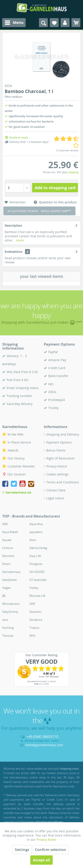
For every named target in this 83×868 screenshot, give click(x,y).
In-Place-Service (19, 442)
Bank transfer (58, 376)
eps (51, 384)
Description (13, 225)
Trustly (53, 408)
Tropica (34, 628)
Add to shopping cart (55, 187)
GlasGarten (10, 580)
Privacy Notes (46, 840)
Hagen (7, 588)
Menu (14, 22)
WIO (32, 636)
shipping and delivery (49, 822)
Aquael (7, 540)
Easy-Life (35, 556)
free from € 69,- (18, 380)
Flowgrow (36, 564)
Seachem (35, 612)
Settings (22, 850)
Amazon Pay (57, 360)
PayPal (53, 352)
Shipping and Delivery (63, 434)
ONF (32, 604)
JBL (4, 596)
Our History (16, 458)
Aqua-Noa (36, 524)
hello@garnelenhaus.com (44, 745)
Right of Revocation (61, 458)
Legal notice (55, 498)
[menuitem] (14, 23)
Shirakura (36, 620)
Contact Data (56, 490)
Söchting (8, 628)
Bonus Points (56, 450)
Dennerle (8, 556)
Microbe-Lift (37, 596)
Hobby (34, 588)
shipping (73, 172)
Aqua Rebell (10, 532)
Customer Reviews (21, 466)
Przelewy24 (57, 400)
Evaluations (14, 252)
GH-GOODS (37, 572)
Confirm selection (51, 850)
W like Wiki (15, 434)
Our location (16, 474)
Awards (13, 450)
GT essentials (38, 580)
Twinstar (8, 636)
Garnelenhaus (11, 572)
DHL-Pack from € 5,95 (22, 372)
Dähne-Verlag (38, 548)
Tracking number (19, 396)
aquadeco (36, 532)
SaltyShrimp (10, 612)
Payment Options (59, 442)
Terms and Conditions (63, 482)
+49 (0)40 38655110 (42, 737)
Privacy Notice (57, 466)
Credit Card (57, 368)
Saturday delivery (20, 404)
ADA (5, 524)
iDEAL (52, 392)
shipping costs (69, 769)
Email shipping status (23, 388)
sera (5, 620)
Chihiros (8, 548)
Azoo (33, 540)
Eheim (6, 564)
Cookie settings (57, 474)
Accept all (41, 860)
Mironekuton (11, 604)
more (20, 240)
